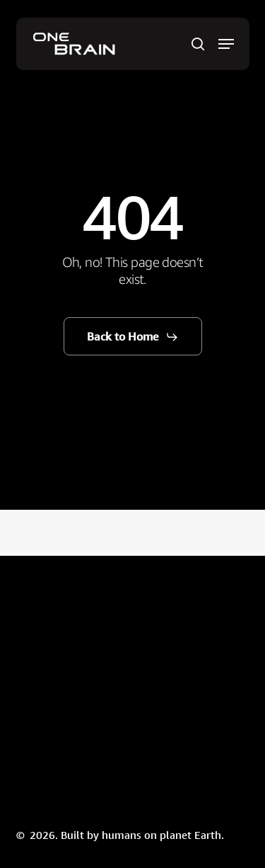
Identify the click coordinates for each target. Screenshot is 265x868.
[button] (226, 44)
